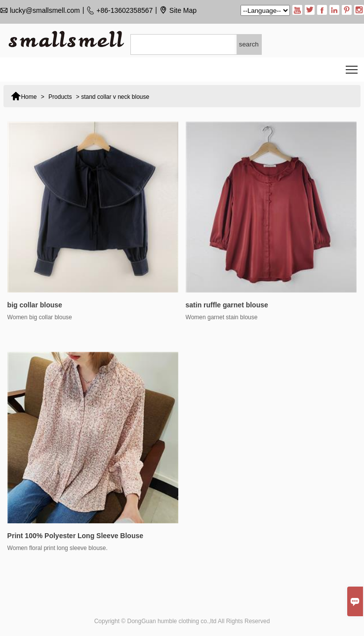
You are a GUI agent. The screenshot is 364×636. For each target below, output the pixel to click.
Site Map (183, 10)
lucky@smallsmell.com (45, 10)
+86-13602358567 (124, 10)
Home (24, 95)
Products (60, 97)
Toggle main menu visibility (352, 66)
